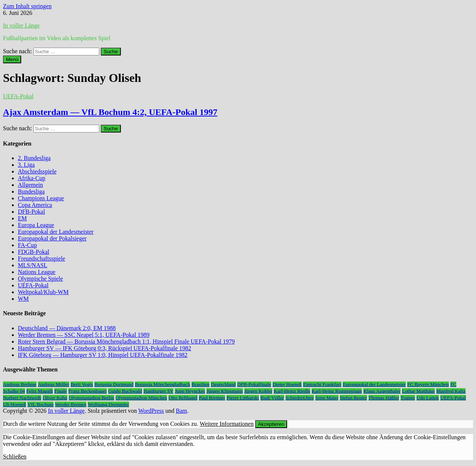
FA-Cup (27, 245)
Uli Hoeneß (15, 404)
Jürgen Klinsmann (224, 391)
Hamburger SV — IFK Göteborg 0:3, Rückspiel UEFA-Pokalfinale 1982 (104, 348)
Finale (60, 391)
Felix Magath (40, 391)
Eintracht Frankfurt (322, 384)
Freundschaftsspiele (41, 258)
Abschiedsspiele (37, 171)
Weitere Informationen (227, 424)
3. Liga (26, 165)
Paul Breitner (212, 398)
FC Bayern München (428, 384)
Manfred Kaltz (451, 391)
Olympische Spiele (40, 279)
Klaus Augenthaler (382, 391)
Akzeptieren (271, 424)
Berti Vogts (82, 384)
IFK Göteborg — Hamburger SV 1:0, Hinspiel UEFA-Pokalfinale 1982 (103, 355)
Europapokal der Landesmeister (56, 232)
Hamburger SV (159, 391)
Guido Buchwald (125, 391)
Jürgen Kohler (258, 391)
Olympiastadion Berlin (91, 398)
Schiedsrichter (300, 398)
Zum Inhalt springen (27, 6)
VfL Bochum (41, 404)
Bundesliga (31, 191)
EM (22, 218)
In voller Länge (21, 25)
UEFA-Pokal (18, 96)
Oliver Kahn (55, 398)
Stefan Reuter (353, 398)
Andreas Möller (54, 384)
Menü (12, 59)
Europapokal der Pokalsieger (52, 238)
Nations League (37, 272)
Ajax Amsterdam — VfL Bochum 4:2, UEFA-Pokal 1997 (110, 112)
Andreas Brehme (20, 384)
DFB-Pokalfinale (254, 384)
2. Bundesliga (34, 158)
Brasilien (200, 384)
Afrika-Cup (32, 178)
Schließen (15, 457)
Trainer (408, 398)
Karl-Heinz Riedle (292, 391)
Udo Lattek (428, 398)
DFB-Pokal (31, 212)
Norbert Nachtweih (22, 398)
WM (23, 299)
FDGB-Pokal (33, 252)
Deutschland (223, 384)
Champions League (41, 198)
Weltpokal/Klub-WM (43, 292)
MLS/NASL (33, 265)
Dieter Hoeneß (287, 384)
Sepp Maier (327, 398)
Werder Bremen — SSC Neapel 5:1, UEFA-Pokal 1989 (84, 335)
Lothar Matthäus (418, 391)
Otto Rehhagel (183, 398)
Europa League (36, 225)
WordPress (151, 411)
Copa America (35, 205)
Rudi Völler (272, 398)
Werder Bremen (71, 404)
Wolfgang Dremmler (108, 404)
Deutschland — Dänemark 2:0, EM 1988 (67, 328)
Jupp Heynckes (190, 391)
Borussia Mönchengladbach (163, 384)
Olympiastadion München (141, 398)
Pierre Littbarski (243, 398)
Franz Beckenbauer (88, 391)
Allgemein (30, 185)
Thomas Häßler (384, 398)
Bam (181, 411)
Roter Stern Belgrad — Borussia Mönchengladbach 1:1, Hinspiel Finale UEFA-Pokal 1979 (126, 341)
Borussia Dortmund (114, 384)
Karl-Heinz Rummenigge (337, 391)
